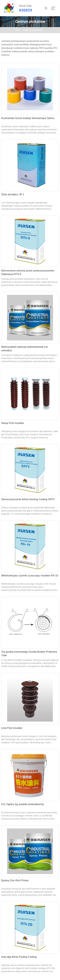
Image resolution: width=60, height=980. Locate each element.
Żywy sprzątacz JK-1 (13, 194)
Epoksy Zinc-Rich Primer (15, 880)
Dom (18, 30)
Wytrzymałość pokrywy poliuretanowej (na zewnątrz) (24, 349)
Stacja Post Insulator (13, 423)
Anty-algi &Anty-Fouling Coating (19, 957)
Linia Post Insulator (12, 728)
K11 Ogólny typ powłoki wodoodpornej (22, 804)
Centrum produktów (33, 30)
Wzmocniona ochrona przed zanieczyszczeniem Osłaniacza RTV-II (28, 272)
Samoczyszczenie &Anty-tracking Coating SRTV (28, 499)
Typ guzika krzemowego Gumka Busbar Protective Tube (29, 654)
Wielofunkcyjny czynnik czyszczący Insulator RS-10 (30, 576)
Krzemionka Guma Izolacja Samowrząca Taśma (28, 118)
